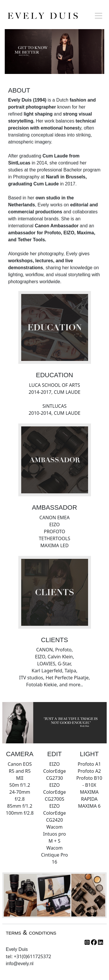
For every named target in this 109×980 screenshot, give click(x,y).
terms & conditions (31, 932)
